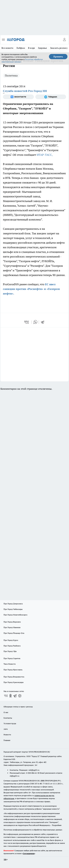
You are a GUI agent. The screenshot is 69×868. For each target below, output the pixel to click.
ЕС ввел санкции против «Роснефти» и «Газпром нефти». (31, 289)
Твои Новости (10, 664)
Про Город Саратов (12, 658)
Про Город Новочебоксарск (15, 615)
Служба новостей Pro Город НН (25, 91)
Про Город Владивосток (14, 677)
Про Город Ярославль (13, 670)
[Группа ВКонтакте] (18, 97)
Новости (7, 735)
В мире (32, 48)
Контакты (8, 718)
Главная (7, 740)
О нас (6, 712)
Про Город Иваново (12, 627)
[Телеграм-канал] (51, 97)
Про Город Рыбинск (12, 646)
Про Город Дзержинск (13, 604)
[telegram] (44, 322)
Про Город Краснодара (14, 682)
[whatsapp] (35, 322)
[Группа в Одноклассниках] (10, 696)
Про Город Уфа (10, 651)
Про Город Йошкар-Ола (14, 633)
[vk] (27, 322)
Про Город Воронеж (12, 622)
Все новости (7, 48)
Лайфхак (21, 48)
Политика (11, 75)
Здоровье (42, 48)
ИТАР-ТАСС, (45, 155)
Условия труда (10, 723)
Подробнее (57, 825)
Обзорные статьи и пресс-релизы (18, 707)
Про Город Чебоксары (13, 609)
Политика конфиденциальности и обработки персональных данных (33, 830)
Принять (58, 57)
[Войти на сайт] (64, 40)
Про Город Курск (11, 640)
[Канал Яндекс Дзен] (20, 696)
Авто (6, 729)
